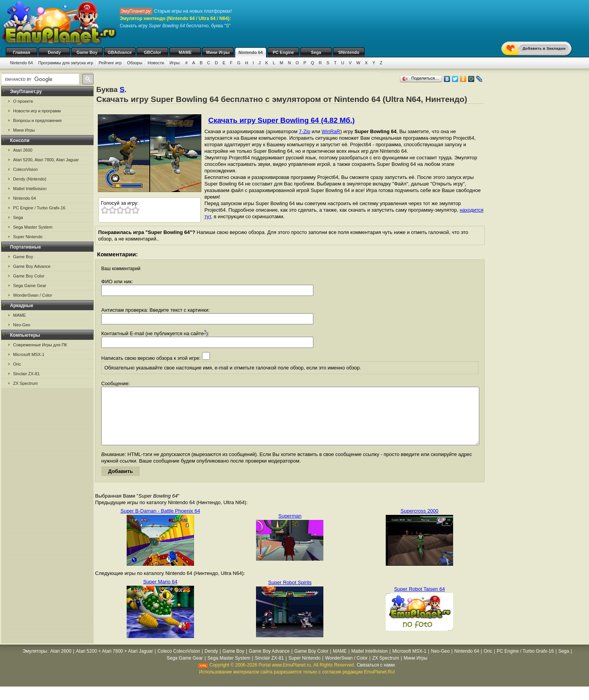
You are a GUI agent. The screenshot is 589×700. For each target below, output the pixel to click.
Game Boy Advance (32, 266)
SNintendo (349, 52)
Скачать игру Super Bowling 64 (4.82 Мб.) (281, 120)
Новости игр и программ (37, 111)
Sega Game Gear (30, 286)
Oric (17, 364)
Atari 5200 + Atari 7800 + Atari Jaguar (114, 663)
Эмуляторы (34, 663)
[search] (39, 79)
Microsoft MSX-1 (29, 354)
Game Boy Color (29, 276)
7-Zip (305, 131)
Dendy (54, 52)
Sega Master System (33, 227)
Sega (316, 52)
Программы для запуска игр (66, 63)
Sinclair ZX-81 (26, 374)
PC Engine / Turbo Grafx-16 (39, 208)
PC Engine (283, 52)
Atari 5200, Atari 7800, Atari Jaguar (46, 160)
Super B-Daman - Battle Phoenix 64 (160, 522)
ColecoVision (25, 169)
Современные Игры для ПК (40, 345)
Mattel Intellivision (30, 189)
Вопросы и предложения (37, 120)
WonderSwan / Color (33, 295)
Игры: (175, 63)
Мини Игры (218, 52)
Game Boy (87, 52)
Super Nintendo (28, 237)
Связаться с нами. (376, 677)
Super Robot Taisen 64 (420, 601)
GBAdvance (120, 52)
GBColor (152, 52)
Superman (290, 527)
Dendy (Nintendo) (30, 179)
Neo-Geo (22, 325)
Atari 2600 (23, 150)
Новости (156, 63)
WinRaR (331, 131)
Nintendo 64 (251, 52)
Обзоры (135, 63)
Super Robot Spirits (290, 594)
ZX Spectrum (25, 383)
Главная (22, 52)
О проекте (23, 101)
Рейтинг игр (110, 63)
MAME (185, 52)
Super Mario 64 (160, 593)
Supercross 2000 (420, 522)
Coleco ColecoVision (179, 663)
